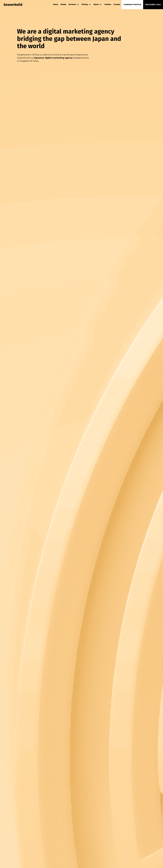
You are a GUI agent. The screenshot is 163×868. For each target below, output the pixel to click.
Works (63, 4)
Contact (117, 4)
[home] (12, 4)
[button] (74, 4)
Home (56, 4)
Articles (108, 4)
